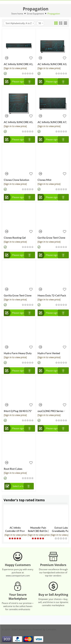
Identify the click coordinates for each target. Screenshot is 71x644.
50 (41, 23)
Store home (17, 14)
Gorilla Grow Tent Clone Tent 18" (51, 238)
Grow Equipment (35, 14)
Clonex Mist (44, 180)
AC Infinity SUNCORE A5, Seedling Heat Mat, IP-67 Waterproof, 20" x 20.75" (18, 122)
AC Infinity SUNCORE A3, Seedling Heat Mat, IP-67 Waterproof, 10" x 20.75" (52, 64)
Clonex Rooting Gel (15, 238)
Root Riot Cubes (13, 469)
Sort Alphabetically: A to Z (20, 23)
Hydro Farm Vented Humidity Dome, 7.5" (50, 353)
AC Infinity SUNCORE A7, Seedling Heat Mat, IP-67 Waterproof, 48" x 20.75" (52, 122)
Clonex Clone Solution (17, 180)
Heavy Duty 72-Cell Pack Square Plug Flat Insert (52, 295)
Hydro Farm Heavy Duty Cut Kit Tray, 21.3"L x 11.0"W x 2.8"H (18, 353)
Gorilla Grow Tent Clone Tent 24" (18, 295)
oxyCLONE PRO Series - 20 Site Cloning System (51, 411)
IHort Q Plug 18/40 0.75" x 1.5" (18, 411)
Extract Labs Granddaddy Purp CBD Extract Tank (61, 531)
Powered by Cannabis (44, 629)
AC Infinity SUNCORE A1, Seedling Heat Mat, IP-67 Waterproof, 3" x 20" (18, 64)
